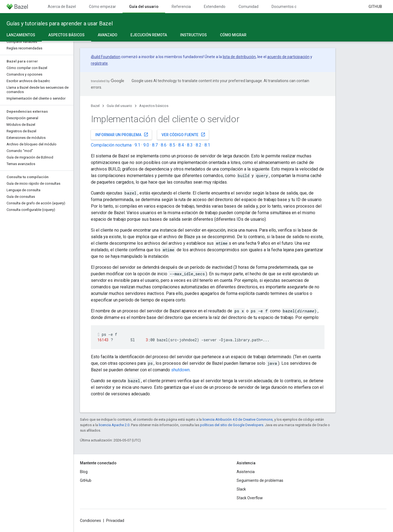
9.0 (146, 145)
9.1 (137, 145)
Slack (241, 489)
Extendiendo (215, 7)
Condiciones (90, 521)
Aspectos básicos (154, 106)
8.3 (190, 145)
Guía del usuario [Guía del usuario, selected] (144, 7)
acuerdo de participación (288, 57)
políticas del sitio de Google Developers (232, 425)
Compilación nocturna (111, 145)
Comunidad (248, 7)
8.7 (155, 145)
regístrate (99, 63)
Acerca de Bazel (62, 7)
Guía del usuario (119, 106)
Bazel (95, 106)
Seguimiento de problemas (260, 480)
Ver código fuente (184, 135)
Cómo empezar (102, 7)
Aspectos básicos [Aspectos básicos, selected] (66, 35)
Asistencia (246, 472)
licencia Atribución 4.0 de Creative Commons (238, 419)
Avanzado (108, 35)
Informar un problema (122, 135)
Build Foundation (106, 57)
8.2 (199, 145)
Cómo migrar (233, 35)
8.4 (181, 145)
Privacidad (115, 521)
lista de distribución (239, 57)
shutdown (180, 370)
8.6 (164, 145)
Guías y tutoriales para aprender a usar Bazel (60, 23)
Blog (84, 472)
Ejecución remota (149, 35)
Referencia (181, 7)
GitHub (375, 7)
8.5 (172, 145)
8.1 (207, 145)
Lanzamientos (21, 35)
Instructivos (193, 35)
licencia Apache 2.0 (114, 425)
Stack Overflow (250, 498)
